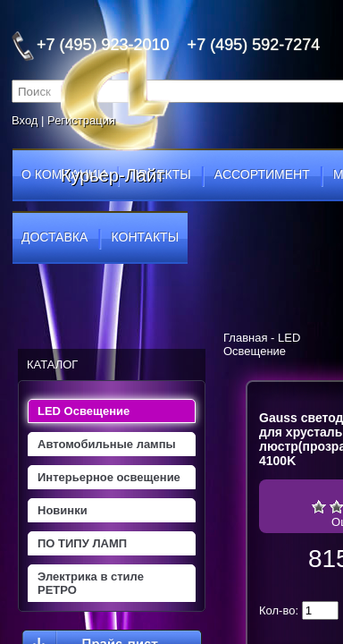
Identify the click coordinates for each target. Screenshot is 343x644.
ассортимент (262, 174)
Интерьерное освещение (109, 477)
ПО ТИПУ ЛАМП (82, 543)
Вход (25, 120)
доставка (54, 237)
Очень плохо (319, 506)
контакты (146, 237)
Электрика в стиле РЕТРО (91, 583)
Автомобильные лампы (107, 444)
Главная (245, 338)
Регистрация (81, 120)
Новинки (63, 510)
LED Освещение (84, 411)
